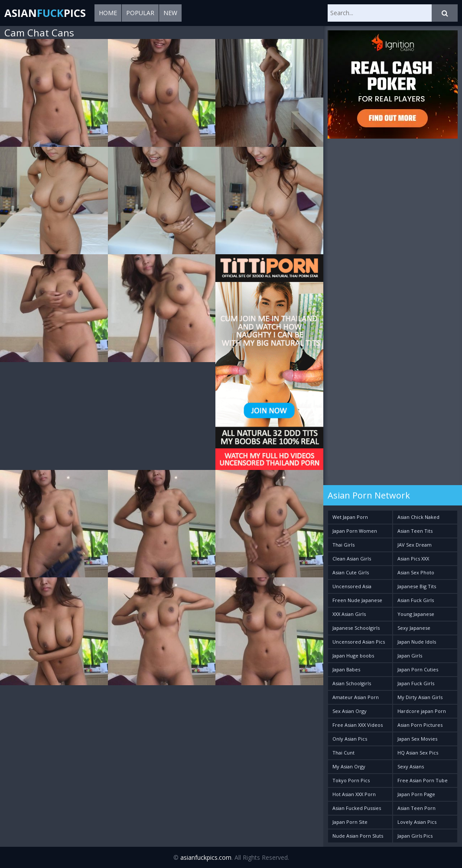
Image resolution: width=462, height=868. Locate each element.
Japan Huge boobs (353, 656)
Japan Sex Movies (417, 739)
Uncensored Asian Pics (359, 642)
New (170, 13)
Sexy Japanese (414, 628)
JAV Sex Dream (415, 545)
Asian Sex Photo (416, 572)
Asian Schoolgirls (352, 683)
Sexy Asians (411, 766)
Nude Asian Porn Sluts (358, 836)
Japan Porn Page (416, 794)
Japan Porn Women (355, 531)
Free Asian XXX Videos (358, 725)
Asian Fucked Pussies (357, 808)
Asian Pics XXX (413, 559)
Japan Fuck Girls (416, 683)
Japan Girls (410, 656)
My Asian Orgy (349, 766)
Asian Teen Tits (415, 531)
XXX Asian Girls (349, 614)
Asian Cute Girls (351, 572)
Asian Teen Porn (416, 808)
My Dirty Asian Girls (420, 697)
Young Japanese (416, 614)
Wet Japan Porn (350, 517)
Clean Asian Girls (352, 559)
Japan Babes (346, 669)
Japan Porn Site (350, 822)
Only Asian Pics (350, 739)
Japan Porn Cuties (418, 669)
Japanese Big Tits (417, 586)
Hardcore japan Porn (422, 711)
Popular (140, 13)
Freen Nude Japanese (357, 600)
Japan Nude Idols (417, 642)
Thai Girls (343, 545)
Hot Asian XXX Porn (354, 794)
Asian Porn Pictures (420, 725)
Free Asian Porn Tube (423, 780)
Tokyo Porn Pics (351, 780)
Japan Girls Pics (415, 836)
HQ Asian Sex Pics (418, 753)
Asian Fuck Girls (416, 600)
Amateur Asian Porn (356, 697)
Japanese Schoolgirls (356, 628)
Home (108, 13)
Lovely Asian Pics (417, 822)
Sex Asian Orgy (350, 711)
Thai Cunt (343, 753)
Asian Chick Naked (418, 517)
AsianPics (45, 13)
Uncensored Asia (352, 586)
